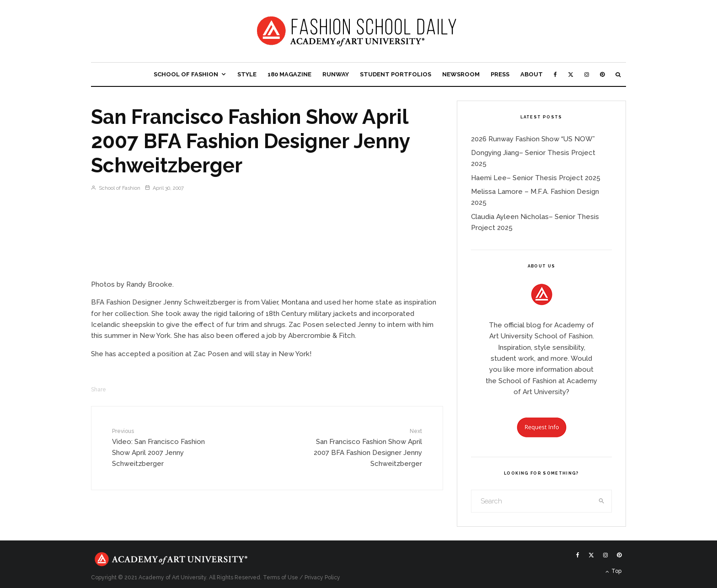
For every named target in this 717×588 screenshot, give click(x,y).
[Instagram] (587, 74)
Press (500, 74)
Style (247, 74)
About (532, 74)
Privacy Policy (322, 577)
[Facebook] (555, 74)
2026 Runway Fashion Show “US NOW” (533, 139)
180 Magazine (289, 74)
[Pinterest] (602, 74)
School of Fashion (186, 74)
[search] (602, 501)
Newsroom (461, 74)
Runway (336, 74)
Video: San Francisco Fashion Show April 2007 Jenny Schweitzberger (168, 447)
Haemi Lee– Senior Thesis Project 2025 (536, 178)
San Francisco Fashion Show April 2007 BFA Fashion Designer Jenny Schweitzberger (366, 447)
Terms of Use (281, 577)
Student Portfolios (396, 74)
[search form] (532, 501)
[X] (571, 74)
